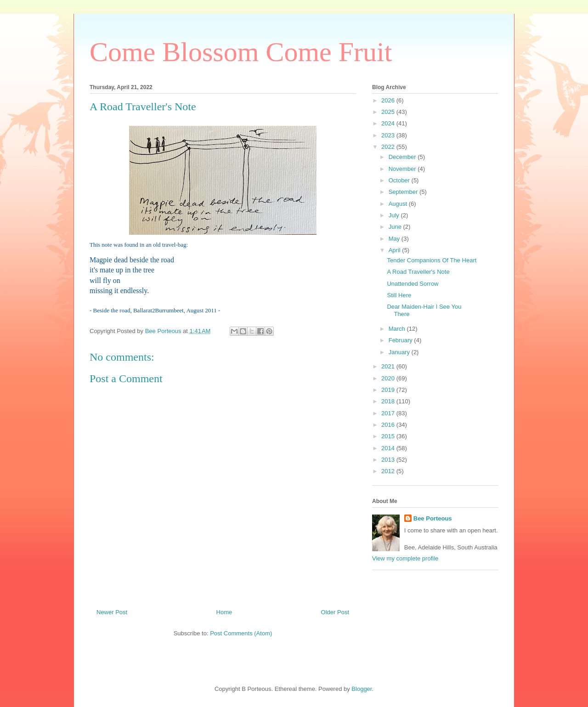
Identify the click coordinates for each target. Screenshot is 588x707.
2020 (389, 378)
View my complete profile (405, 558)
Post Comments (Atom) (241, 633)
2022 (389, 147)
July (395, 215)
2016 (389, 425)
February (401, 340)
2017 (389, 413)
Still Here (399, 295)
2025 (389, 112)
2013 (389, 460)
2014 (389, 448)
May (395, 239)
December (403, 157)
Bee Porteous (433, 518)
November (403, 169)
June (396, 227)
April (396, 250)
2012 (389, 471)
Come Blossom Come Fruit (241, 52)
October (400, 180)
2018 (389, 401)
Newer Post (112, 612)
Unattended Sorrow (413, 284)
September (404, 192)
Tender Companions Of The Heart (432, 260)
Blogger (362, 689)
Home (224, 612)
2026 (389, 100)
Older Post (335, 612)
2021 (389, 366)
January (400, 352)
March (398, 329)
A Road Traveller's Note (418, 272)
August (399, 204)
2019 (389, 390)
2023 (389, 135)
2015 (389, 436)
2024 (389, 123)
